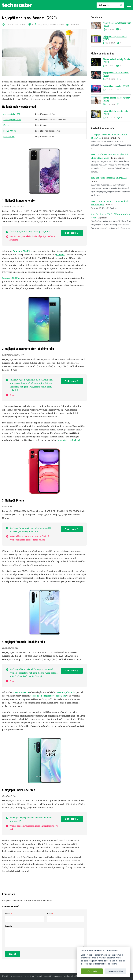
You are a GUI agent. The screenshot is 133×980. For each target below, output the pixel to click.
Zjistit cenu (72, 233)
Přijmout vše (92, 971)
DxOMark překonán (65, 692)
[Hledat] (121, 5)
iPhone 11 (7, 125)
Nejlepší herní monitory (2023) (116, 86)
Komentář (8, 926)
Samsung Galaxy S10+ (12, 120)
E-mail (49, 914)
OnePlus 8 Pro (9, 137)
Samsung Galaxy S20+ (12, 114)
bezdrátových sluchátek (69, 440)
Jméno (7, 914)
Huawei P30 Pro (10, 131)
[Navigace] (129, 5)
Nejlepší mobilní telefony (53, 24)
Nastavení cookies (115, 971)
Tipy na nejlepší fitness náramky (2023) (109, 178)
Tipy (40, 24)
